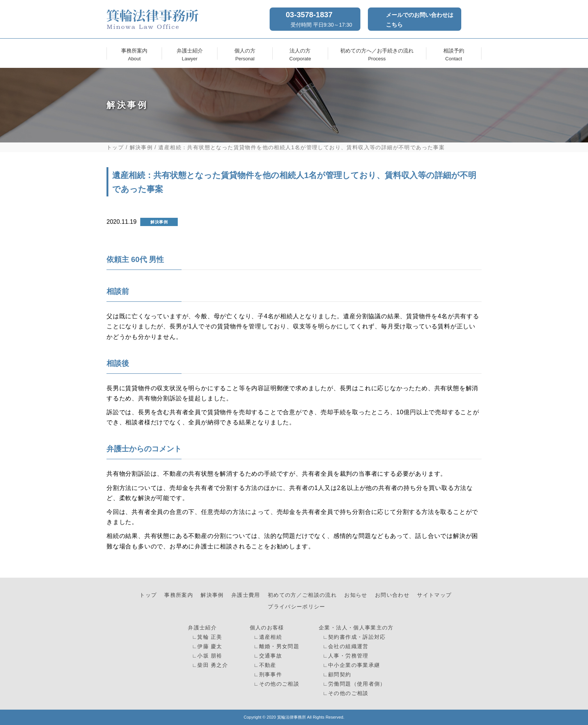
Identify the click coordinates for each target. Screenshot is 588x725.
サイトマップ (434, 595)
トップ (115, 147)
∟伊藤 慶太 (206, 646)
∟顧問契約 (336, 675)
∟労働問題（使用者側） (353, 684)
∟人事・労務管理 (344, 656)
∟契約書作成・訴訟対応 (353, 637)
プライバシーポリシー (297, 607)
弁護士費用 (246, 595)
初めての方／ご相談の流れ (302, 595)
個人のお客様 (267, 628)
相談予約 (454, 54)
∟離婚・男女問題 (275, 646)
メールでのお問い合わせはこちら (420, 20)
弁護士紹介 (190, 54)
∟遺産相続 (267, 637)
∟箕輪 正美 (206, 637)
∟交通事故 (267, 656)
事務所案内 (134, 54)
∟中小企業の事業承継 (350, 665)
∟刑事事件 (267, 675)
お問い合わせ (392, 595)
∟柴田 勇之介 (209, 665)
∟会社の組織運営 (344, 646)
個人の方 (245, 54)
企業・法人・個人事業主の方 (356, 628)
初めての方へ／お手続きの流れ (377, 54)
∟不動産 (264, 665)
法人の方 (300, 54)
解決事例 (141, 147)
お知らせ (356, 595)
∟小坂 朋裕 (206, 656)
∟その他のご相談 (275, 684)
